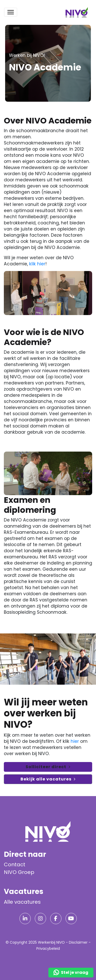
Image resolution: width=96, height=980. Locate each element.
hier (75, 741)
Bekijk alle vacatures (46, 779)
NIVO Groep (19, 872)
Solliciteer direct (46, 767)
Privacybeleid (48, 948)
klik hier (37, 264)
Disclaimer (78, 942)
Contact (15, 864)
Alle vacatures (22, 902)
